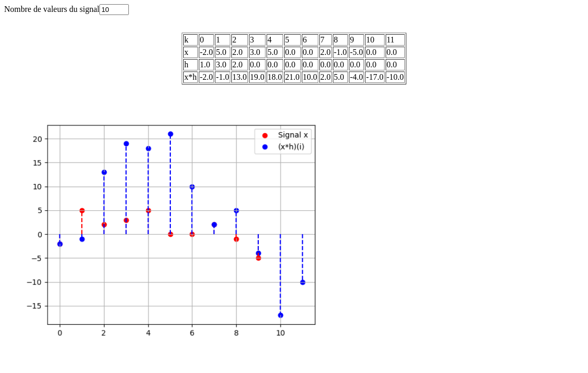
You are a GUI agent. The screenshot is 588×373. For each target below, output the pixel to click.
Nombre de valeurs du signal (67, 9)
